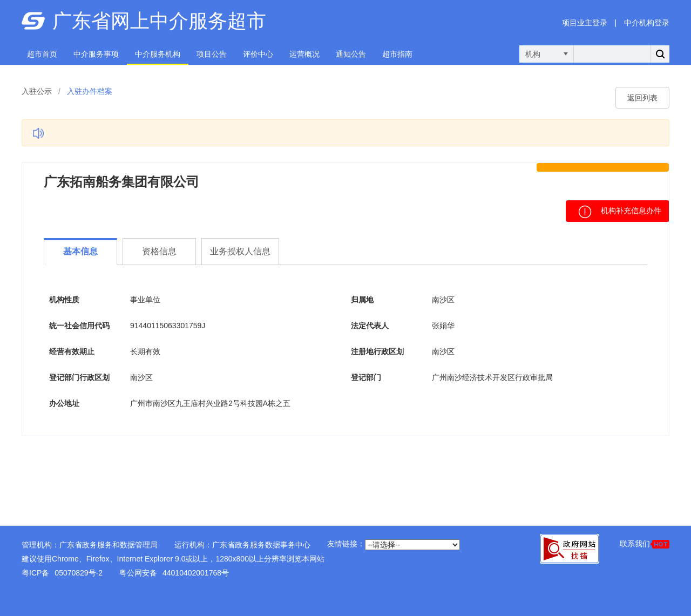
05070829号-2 (79, 573)
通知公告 (351, 54)
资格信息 (159, 251)
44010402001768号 (196, 573)
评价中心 (258, 54)
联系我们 (645, 544)
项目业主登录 (585, 23)
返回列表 (642, 98)
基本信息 (80, 251)
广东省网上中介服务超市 (159, 21)
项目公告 (212, 54)
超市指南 (397, 54)
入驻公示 (37, 91)
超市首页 (42, 54)
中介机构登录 (647, 23)
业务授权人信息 (240, 251)
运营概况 (304, 54)
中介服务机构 (158, 54)
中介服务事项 (96, 54)
